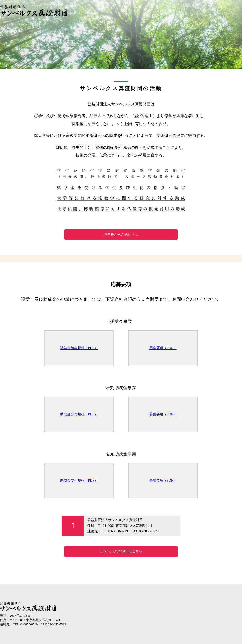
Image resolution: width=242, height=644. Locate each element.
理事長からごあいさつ (121, 234)
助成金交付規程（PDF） (79, 414)
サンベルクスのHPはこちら (121, 551)
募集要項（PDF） (163, 348)
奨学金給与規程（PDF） (79, 348)
